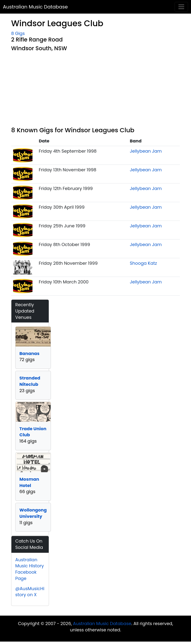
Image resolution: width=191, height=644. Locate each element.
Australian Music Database (35, 7)
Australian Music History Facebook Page (30, 569)
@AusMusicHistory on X (30, 592)
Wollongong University (33, 513)
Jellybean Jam (146, 151)
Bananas (29, 353)
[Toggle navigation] (181, 7)
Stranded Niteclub (30, 381)
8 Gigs (18, 33)
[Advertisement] (95, 90)
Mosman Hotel (29, 482)
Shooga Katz (143, 263)
